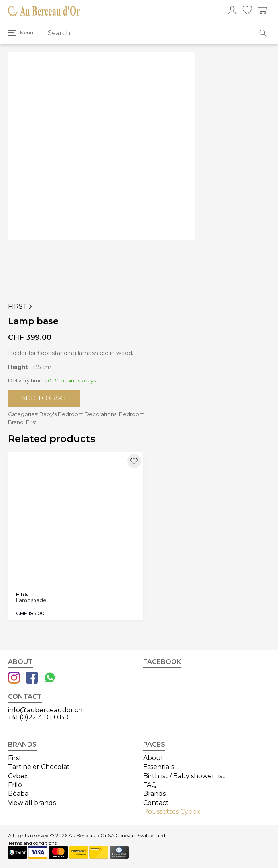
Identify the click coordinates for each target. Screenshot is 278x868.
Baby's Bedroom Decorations (78, 414)
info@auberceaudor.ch (45, 710)
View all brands (32, 803)
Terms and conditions (32, 843)
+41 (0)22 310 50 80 (38, 717)
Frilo (15, 785)
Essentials (159, 767)
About (153, 758)
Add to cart (44, 398)
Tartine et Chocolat (39, 767)
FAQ (150, 785)
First (21, 307)
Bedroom (132, 414)
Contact (156, 803)
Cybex (18, 776)
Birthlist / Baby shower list (184, 776)
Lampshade (31, 600)
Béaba (18, 794)
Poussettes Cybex (172, 812)
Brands (154, 794)
